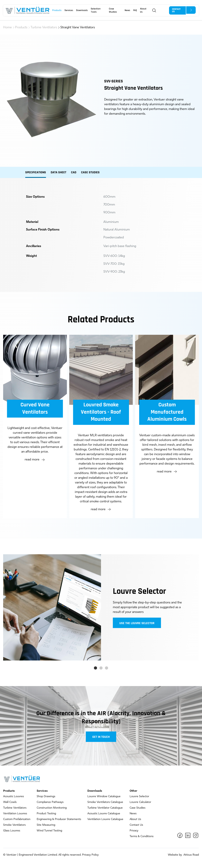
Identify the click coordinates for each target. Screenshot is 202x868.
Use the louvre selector (137, 623)
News (127, 10)
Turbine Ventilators (44, 28)
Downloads (82, 10)
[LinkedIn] (188, 835)
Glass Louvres (12, 831)
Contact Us (136, 825)
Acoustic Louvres (14, 797)
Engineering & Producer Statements (59, 819)
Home (7, 28)
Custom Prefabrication (17, 819)
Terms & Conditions (142, 836)
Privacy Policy (90, 855)
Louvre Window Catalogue (104, 797)
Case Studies (113, 10)
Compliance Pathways (50, 802)
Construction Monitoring (52, 808)
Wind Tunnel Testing (49, 831)
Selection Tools (96, 10)
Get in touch (101, 737)
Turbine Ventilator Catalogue (105, 808)
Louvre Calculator (140, 802)
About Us (143, 10)
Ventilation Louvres (15, 814)
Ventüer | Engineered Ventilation (27, 855)
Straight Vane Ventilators (78, 28)
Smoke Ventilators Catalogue (105, 802)
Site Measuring (46, 825)
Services (69, 10)
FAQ (135, 10)
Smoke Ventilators (14, 825)
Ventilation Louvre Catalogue (105, 819)
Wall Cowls (10, 802)
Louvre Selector (139, 797)
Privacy (134, 831)
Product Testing (46, 814)
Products (57, 10)
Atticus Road (191, 855)
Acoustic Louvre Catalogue (104, 814)
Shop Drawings (46, 797)
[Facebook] (180, 835)
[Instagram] (196, 835)
